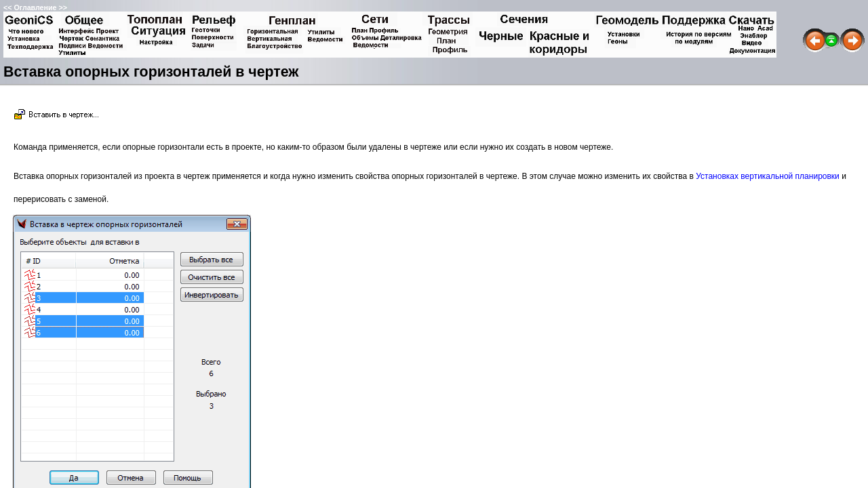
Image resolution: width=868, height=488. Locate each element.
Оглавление (35, 7)
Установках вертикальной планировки (768, 176)
